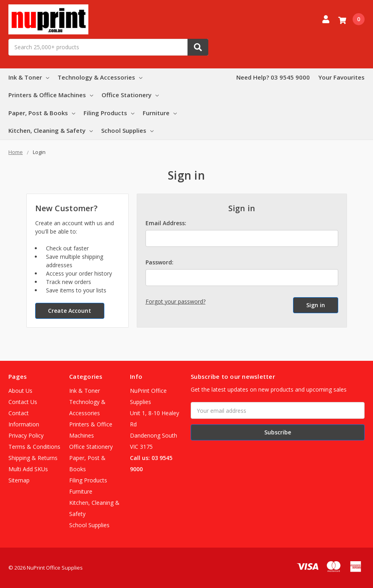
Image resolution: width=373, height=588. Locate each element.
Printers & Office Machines (51, 95)
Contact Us (23, 402)
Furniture (160, 113)
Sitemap (19, 480)
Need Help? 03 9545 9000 (273, 77)
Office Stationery (130, 95)
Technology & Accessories (100, 77)
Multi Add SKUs (28, 469)
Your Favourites (341, 77)
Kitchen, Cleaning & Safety (51, 130)
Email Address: (166, 223)
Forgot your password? (176, 301)
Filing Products (109, 113)
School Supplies (127, 130)
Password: (160, 262)
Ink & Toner (29, 77)
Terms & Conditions (34, 447)
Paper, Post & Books (42, 113)
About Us (20, 391)
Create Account (70, 311)
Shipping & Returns (33, 458)
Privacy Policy (26, 435)
